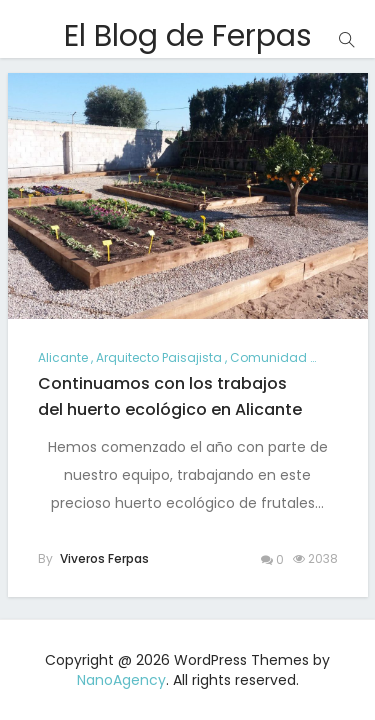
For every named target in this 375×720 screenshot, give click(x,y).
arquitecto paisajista (159, 357)
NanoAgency (121, 680)
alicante (63, 357)
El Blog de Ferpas (188, 36)
